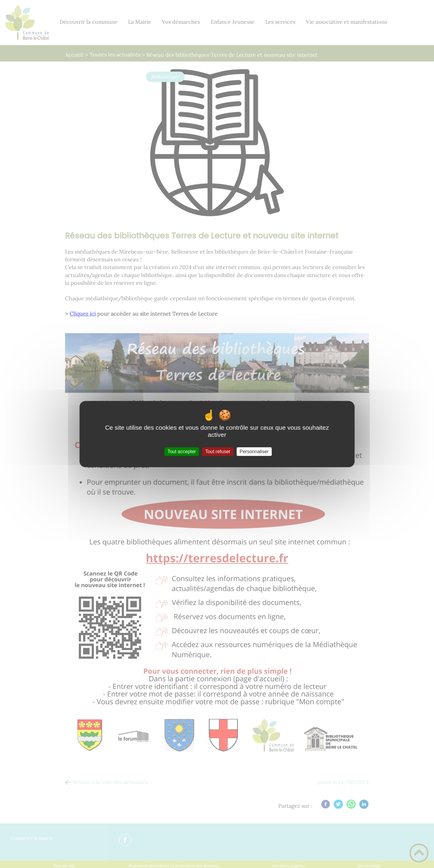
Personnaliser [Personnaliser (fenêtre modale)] (254, 452)
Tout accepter (182, 452)
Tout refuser (218, 452)
